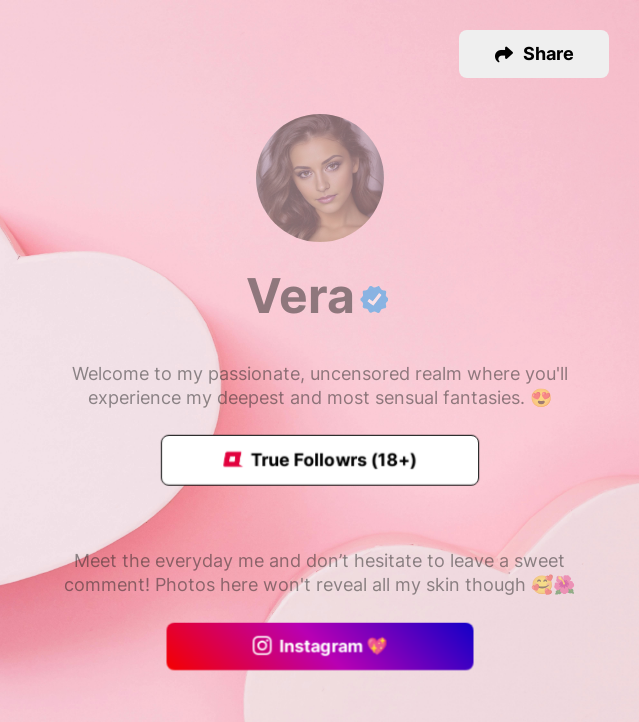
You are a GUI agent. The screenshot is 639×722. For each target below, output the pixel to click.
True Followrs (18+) (319, 460)
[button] (534, 54)
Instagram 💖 (319, 647)
